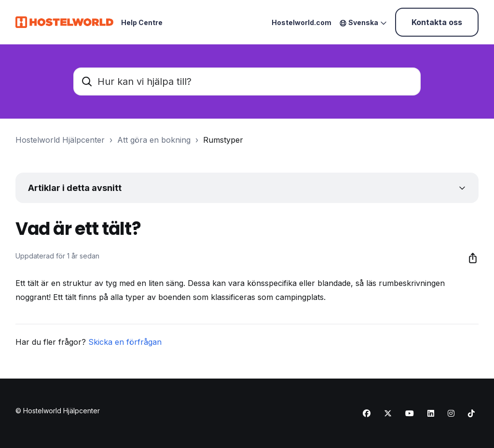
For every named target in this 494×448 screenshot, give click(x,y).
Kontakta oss (437, 22)
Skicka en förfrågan (125, 342)
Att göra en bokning (154, 140)
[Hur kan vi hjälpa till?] (247, 81)
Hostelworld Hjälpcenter (60, 140)
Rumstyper (223, 140)
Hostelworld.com (302, 22)
